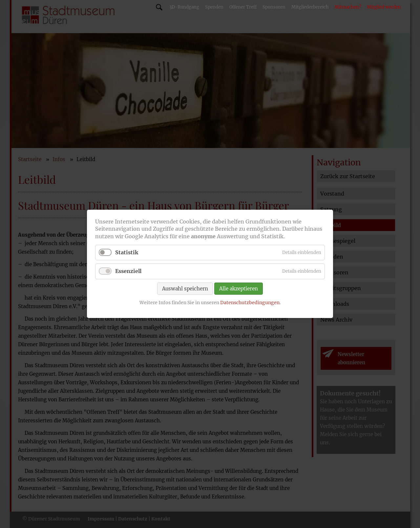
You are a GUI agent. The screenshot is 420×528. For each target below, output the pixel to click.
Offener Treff (243, 7)
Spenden (214, 7)
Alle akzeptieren (239, 289)
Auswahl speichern (185, 289)
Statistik (127, 253)
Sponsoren (274, 7)
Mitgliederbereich (310, 7)
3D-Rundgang (184, 7)
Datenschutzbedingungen (250, 303)
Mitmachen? (348, 7)
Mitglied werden (384, 7)
